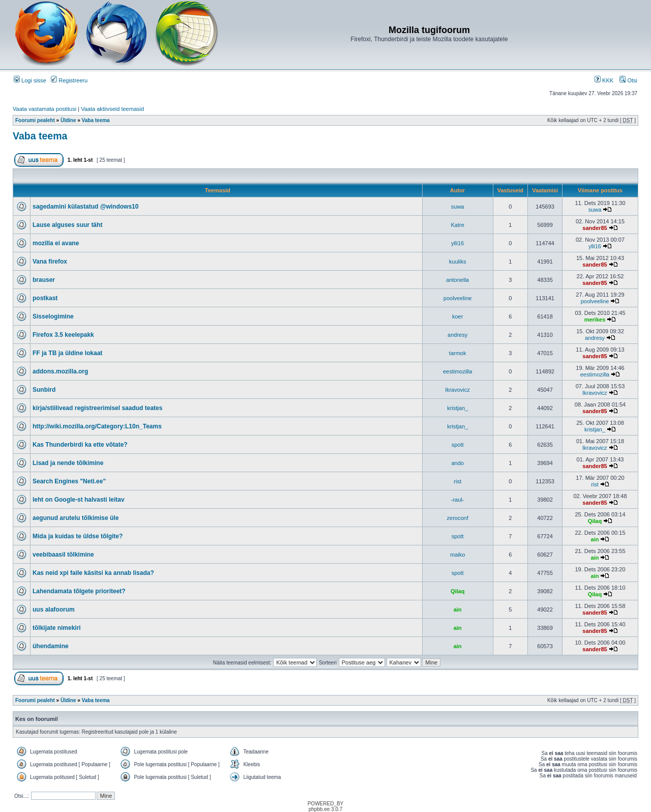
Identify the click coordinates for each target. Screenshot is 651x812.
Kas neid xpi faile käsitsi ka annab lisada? (93, 573)
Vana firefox (50, 262)
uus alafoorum (54, 610)
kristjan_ (457, 408)
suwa (458, 207)
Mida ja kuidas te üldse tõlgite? (78, 536)
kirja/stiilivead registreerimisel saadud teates (97, 408)
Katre (457, 225)
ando (457, 463)
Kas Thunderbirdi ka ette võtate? (80, 445)
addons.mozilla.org (60, 371)
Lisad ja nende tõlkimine (68, 463)
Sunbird (44, 390)
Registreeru (69, 80)
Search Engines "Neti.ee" (69, 481)
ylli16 (457, 243)
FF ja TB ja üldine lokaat (67, 353)
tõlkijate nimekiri (57, 628)
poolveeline (458, 298)
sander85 (595, 228)
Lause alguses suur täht (67, 225)
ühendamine (51, 646)
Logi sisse (30, 80)
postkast (45, 298)
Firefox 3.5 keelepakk (63, 335)
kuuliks (458, 262)
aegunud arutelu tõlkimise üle (76, 518)
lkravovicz (457, 390)
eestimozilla (457, 371)
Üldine (68, 120)
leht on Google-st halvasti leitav (79, 500)
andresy (457, 335)
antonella (457, 280)
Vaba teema (96, 120)
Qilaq (595, 521)
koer (457, 316)
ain (595, 539)
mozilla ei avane (56, 243)
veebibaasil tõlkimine (63, 555)
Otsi (628, 80)
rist (457, 481)
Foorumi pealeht (35, 120)
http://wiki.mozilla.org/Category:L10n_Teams (97, 426)
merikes (595, 320)
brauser (44, 280)
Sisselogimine (53, 316)
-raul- (458, 500)
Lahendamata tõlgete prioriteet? (79, 591)
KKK (604, 80)
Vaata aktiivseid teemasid (112, 109)
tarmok (458, 353)
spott (458, 445)
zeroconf (458, 518)
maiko (457, 555)
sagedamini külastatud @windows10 (85, 207)
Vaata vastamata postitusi (45, 109)
